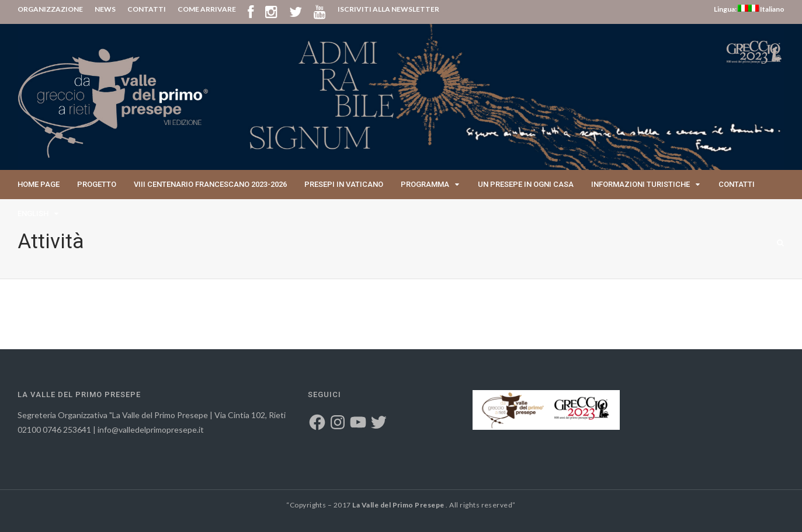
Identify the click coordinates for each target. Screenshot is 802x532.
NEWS (105, 9)
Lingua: (731, 9)
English (33, 213)
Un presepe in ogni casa (526, 184)
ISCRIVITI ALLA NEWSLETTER (388, 9)
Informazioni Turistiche (640, 184)
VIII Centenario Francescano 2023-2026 (210, 184)
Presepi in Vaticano (344, 184)
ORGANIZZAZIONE (50, 9)
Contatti (737, 184)
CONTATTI (147, 9)
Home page (39, 184)
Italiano (766, 9)
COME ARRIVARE (207, 9)
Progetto (97, 184)
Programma (425, 184)
